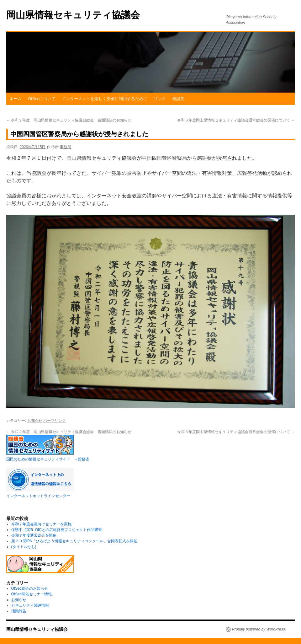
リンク (160, 99)
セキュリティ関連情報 (30, 605)
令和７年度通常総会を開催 (34, 535)
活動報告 (19, 611)
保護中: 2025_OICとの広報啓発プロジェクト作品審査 (57, 530)
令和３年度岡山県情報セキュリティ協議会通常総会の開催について (236, 120)
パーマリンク (55, 421)
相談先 (178, 99)
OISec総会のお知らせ (30, 588)
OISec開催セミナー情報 (32, 594)
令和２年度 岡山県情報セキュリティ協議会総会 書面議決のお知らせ (69, 120)
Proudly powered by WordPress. (259, 629)
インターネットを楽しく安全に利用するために (105, 99)
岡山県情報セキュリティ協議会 (73, 15)
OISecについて (42, 99)
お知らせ (35, 421)
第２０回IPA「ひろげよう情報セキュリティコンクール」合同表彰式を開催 (74, 541)
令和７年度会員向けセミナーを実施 (41, 524)
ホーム (16, 99)
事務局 (66, 147)
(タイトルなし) (24, 547)
